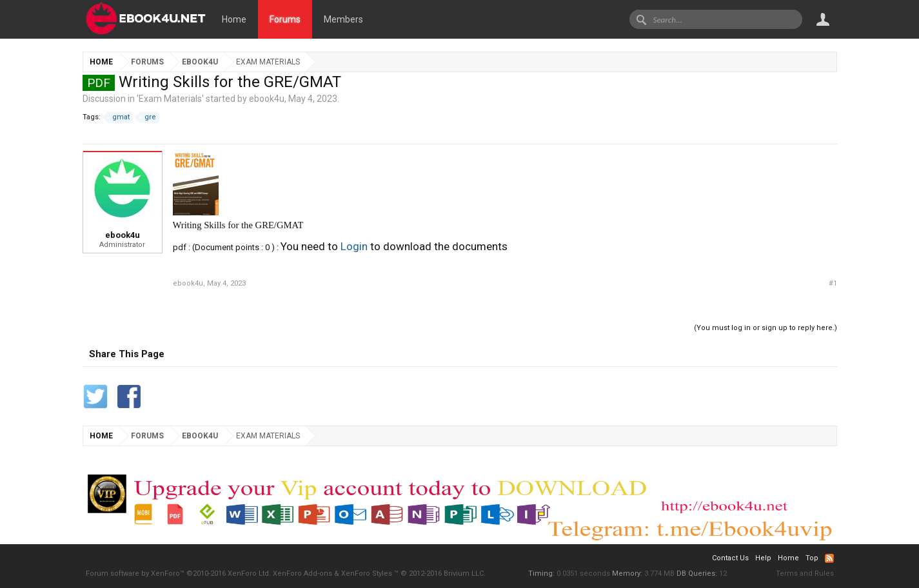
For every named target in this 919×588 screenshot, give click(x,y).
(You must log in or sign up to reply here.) (766, 328)
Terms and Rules (805, 573)
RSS (829, 558)
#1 (833, 283)
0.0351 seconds (583, 573)
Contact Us (730, 558)
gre (148, 117)
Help (763, 558)
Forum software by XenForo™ (178, 573)
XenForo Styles (367, 573)
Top (812, 558)
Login (354, 246)
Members (343, 19)
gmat (119, 117)
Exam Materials (170, 99)
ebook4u (267, 99)
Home (234, 19)
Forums (285, 19)
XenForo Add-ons (302, 573)
